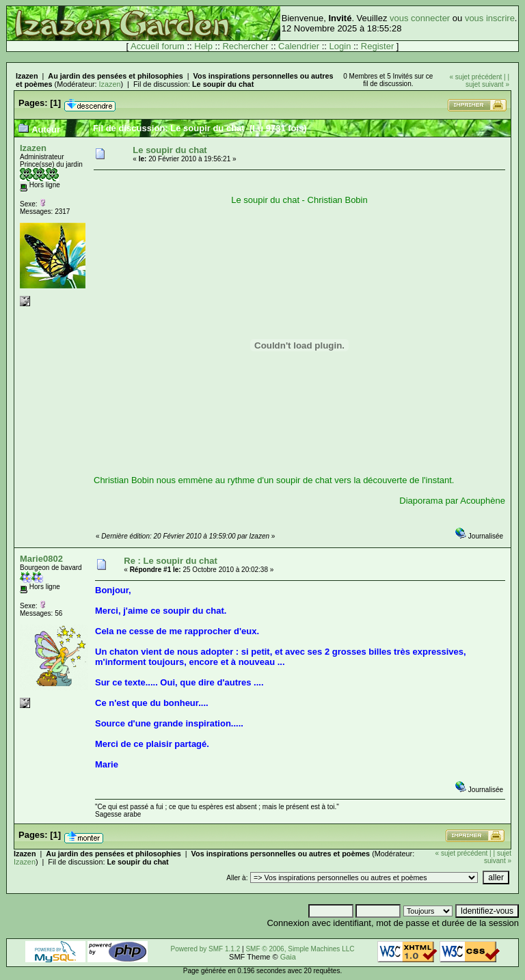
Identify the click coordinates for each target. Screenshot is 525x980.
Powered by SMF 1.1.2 (206, 949)
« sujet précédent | (478, 77)
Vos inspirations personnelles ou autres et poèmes (281, 854)
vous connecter (420, 18)
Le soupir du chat (223, 84)
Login (340, 46)
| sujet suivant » (487, 81)
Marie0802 (41, 559)
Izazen (27, 76)
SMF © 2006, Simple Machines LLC (300, 949)
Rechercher (245, 46)
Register (377, 46)
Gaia (288, 957)
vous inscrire (490, 18)
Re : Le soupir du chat (171, 561)
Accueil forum (158, 46)
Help (203, 46)
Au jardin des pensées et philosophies (115, 76)
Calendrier (299, 46)
